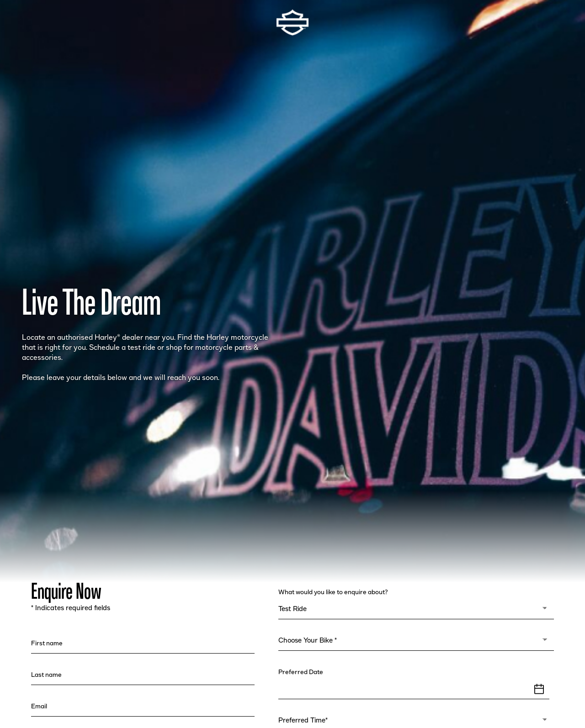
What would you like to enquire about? (334, 592)
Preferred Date (302, 672)
